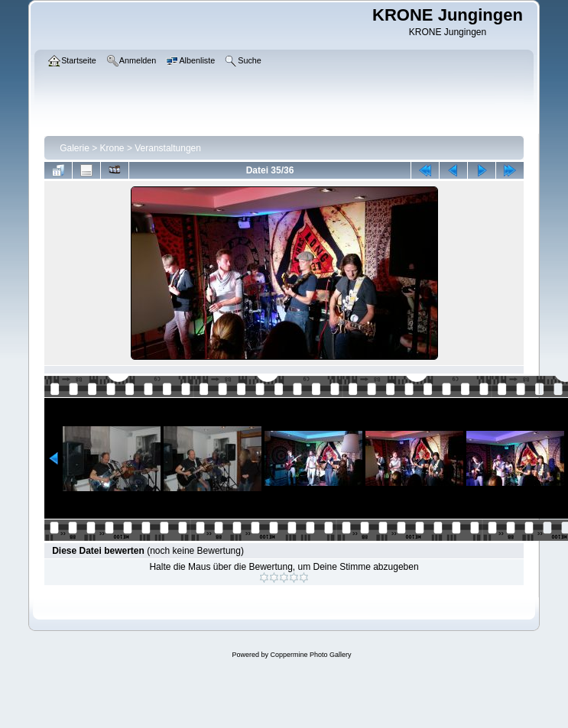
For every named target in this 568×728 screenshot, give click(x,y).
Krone (112, 148)
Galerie (75, 148)
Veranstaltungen (168, 148)
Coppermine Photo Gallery (310, 655)
